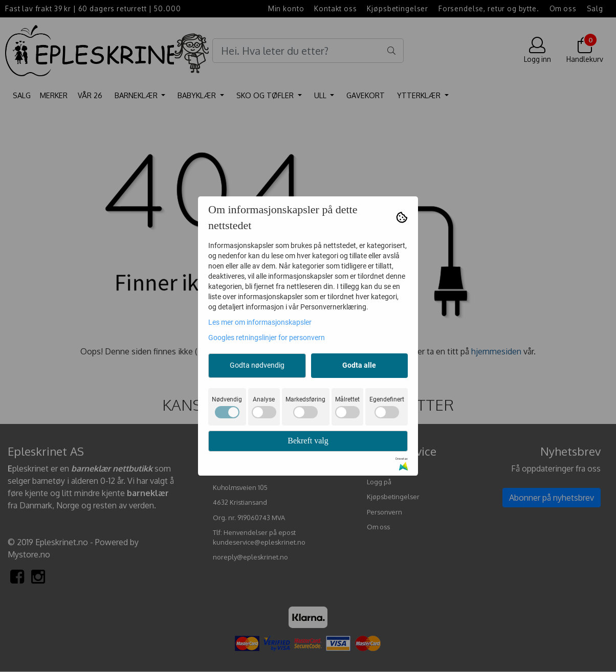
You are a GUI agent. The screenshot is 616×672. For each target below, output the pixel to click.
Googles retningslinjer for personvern (267, 338)
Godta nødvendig (257, 365)
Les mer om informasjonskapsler (260, 322)
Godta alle (359, 365)
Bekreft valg (308, 441)
